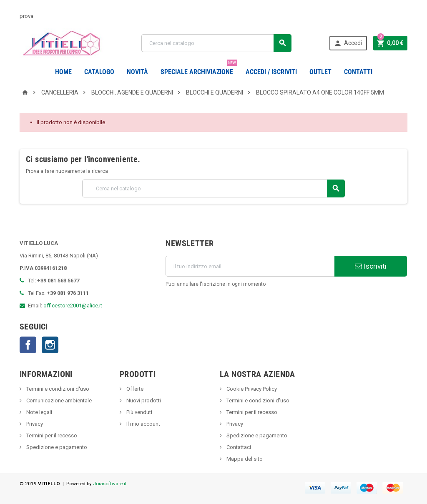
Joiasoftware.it (110, 484)
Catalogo (99, 72)
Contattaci (238, 447)
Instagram (50, 345)
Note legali (39, 412)
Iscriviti (371, 266)
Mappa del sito (244, 459)
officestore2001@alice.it (73, 306)
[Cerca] (216, 43)
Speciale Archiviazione (199, 69)
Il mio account (143, 424)
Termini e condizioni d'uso (57, 389)
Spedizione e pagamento (56, 447)
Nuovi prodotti (143, 400)
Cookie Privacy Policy (251, 389)
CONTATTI (358, 72)
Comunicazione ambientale (58, 400)
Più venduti (139, 412)
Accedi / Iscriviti (271, 72)
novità (137, 72)
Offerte (134, 389)
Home (63, 72)
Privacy (34, 424)
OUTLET (320, 72)
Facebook (28, 345)
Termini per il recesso (51, 435)
